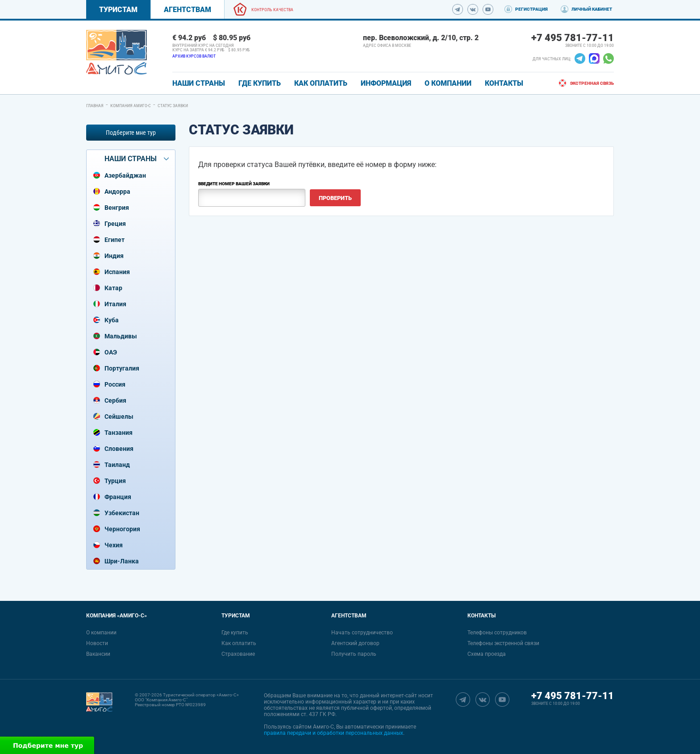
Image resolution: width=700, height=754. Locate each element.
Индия (114, 256)
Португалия (122, 368)
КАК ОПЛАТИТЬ (321, 83)
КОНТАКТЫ (504, 83)
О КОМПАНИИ (448, 83)
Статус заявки (173, 106)
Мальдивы (121, 336)
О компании (101, 633)
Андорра (117, 192)
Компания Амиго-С (131, 106)
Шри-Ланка (122, 561)
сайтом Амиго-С (313, 727)
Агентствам (187, 10)
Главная (95, 106)
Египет (115, 240)
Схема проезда (487, 654)
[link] (117, 52)
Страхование (238, 654)
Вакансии (98, 654)
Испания (117, 272)
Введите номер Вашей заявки (234, 184)
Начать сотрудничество (362, 633)
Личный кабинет (592, 9)
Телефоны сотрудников (497, 633)
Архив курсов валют (194, 56)
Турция (115, 481)
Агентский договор (355, 643)
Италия (115, 304)
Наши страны (199, 83)
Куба (112, 320)
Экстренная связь (592, 83)
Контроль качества (272, 10)
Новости (97, 643)
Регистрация (531, 9)
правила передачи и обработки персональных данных (333, 733)
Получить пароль (354, 654)
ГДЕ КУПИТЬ (260, 83)
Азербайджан (125, 175)
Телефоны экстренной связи (503, 643)
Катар (113, 288)
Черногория (122, 529)
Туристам (118, 10)
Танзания (119, 433)
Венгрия (117, 208)
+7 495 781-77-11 (573, 38)
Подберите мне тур (131, 133)
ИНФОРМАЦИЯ (386, 83)
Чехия (114, 545)
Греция (115, 224)
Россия (115, 384)
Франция (118, 497)
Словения (119, 449)
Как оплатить (239, 643)
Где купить (235, 633)
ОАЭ (111, 352)
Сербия (115, 400)
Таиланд (117, 465)
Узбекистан (122, 513)
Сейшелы (119, 417)
